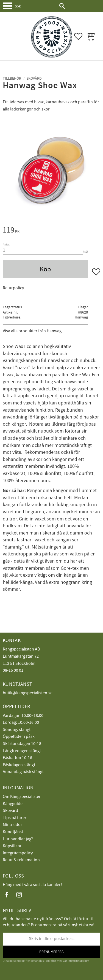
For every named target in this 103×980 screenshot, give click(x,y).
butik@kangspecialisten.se (28, 693)
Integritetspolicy (18, 853)
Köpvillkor (12, 846)
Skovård (10, 811)
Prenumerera (51, 952)
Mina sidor (12, 825)
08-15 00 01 (13, 670)
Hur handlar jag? (18, 839)
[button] (10, 8)
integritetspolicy (78, 961)
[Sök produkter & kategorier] (35, 6)
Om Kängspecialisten (22, 797)
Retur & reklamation (21, 860)
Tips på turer (15, 818)
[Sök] (62, 6)
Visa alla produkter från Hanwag (32, 331)
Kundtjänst (13, 832)
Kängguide (13, 804)
